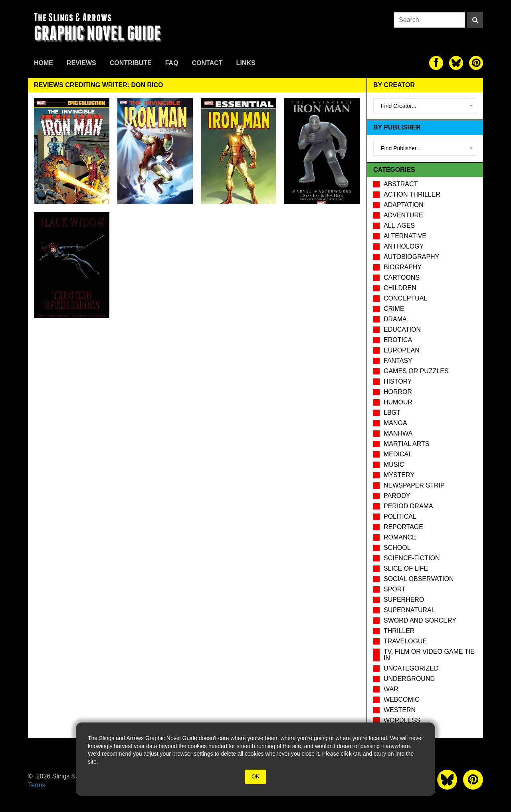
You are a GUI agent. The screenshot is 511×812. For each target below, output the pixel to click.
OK (255, 776)
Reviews (81, 63)
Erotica (398, 340)
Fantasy (398, 361)
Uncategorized (411, 668)
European (402, 350)
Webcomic (402, 700)
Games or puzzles (416, 371)
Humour (398, 402)
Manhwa (398, 433)
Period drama (408, 506)
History (398, 381)
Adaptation (404, 205)
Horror (398, 392)
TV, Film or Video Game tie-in (430, 655)
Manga (395, 423)
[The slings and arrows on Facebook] (436, 63)
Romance (400, 537)
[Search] (475, 20)
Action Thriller (412, 194)
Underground (409, 679)
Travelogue (405, 641)
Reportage (403, 527)
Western (400, 710)
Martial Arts (406, 444)
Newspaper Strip (414, 485)
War (391, 689)
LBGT (392, 413)
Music (394, 465)
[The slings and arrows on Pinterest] (476, 63)
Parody (397, 496)
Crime (394, 309)
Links (246, 63)
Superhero (404, 600)
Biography (403, 267)
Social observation (419, 579)
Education (402, 329)
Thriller (399, 631)
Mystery (399, 475)
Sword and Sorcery (420, 620)
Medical (398, 454)
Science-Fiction (412, 558)
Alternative (405, 236)
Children (400, 288)
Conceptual (405, 298)
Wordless (402, 720)
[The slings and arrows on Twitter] (456, 63)
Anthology (404, 246)
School (397, 548)
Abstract (401, 184)
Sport (395, 589)
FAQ (172, 63)
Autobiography (411, 257)
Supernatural (409, 610)
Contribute (131, 63)
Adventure (403, 215)
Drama (395, 319)
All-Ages (399, 226)
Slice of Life (406, 568)
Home (44, 63)
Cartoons (402, 278)
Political (400, 516)
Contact (207, 63)
